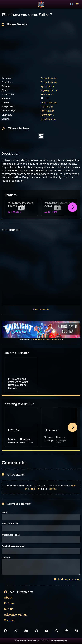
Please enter (10, 524)
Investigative (47, 115)
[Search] (72, 4)
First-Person (47, 107)
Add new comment (67, 579)
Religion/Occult (49, 103)
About (8, 598)
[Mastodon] (67, 631)
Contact (9, 620)
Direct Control (48, 119)
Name (5, 512)
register (35, 489)
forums (52, 489)
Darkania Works (49, 78)
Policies (9, 603)
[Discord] (26, 631)
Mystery (45, 90)
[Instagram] (36, 631)
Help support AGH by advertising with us (48, 340)
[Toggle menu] (77, 4)
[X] (15, 631)
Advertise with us (16, 615)
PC (48, 98)
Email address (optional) (13, 546)
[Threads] (57, 631)
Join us (9, 609)
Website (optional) (11, 535)
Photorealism (48, 111)
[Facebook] (5, 631)
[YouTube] (47, 631)
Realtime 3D (47, 94)
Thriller (54, 90)
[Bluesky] (77, 631)
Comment (6, 558)
